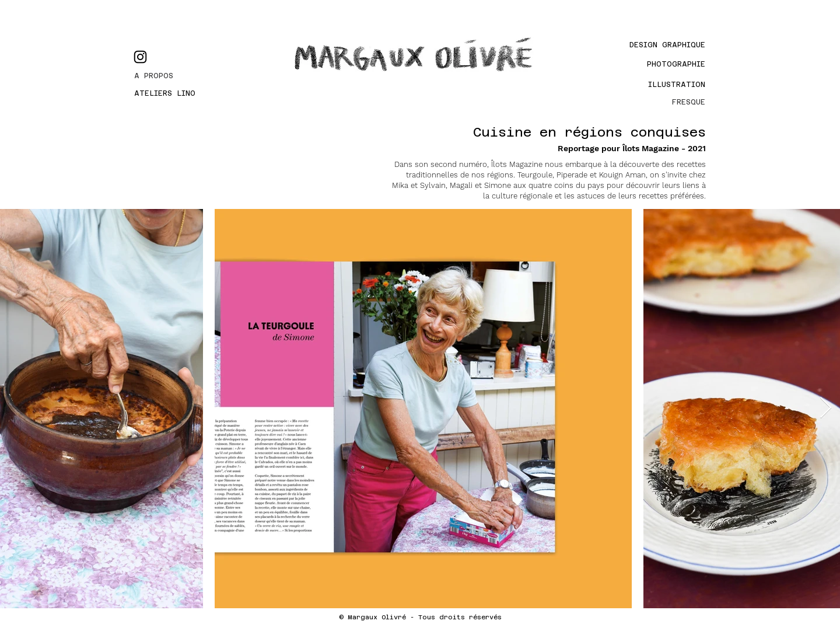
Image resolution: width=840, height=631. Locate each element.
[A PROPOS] (176, 76)
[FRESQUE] (666, 102)
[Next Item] (826, 408)
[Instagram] (140, 57)
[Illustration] (673, 85)
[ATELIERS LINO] (176, 93)
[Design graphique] (654, 45)
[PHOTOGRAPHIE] (666, 64)
